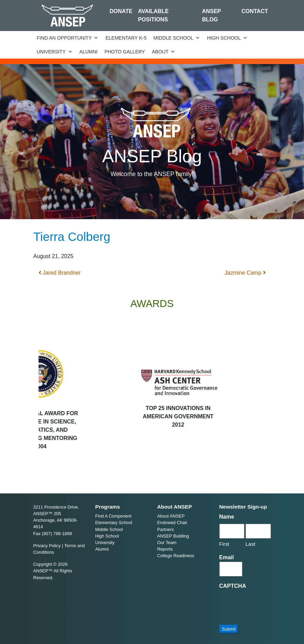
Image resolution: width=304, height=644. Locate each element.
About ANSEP (171, 516)
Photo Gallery (125, 52)
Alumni (89, 52)
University (55, 52)
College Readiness (176, 556)
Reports (165, 549)
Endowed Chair (172, 523)
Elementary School (114, 523)
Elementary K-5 (126, 38)
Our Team (167, 543)
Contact (255, 11)
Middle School (177, 38)
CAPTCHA (233, 586)
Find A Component (113, 516)
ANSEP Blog (212, 15)
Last (250, 544)
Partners (166, 529)
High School (227, 38)
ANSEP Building (173, 536)
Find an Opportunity (68, 38)
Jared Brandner (60, 273)
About (164, 52)
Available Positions (153, 15)
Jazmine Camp (245, 273)
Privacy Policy (47, 546)
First (224, 544)
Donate (121, 11)
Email (227, 557)
